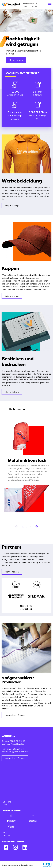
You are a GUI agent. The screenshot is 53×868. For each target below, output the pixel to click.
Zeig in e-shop (12, 206)
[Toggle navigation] (50, 4)
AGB (5, 833)
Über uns (7, 802)
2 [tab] (27, 527)
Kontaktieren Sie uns (15, 715)
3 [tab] (30, 527)
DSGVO (6, 836)
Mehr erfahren (16, 60)
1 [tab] (23, 527)
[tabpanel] (26, 467)
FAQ (5, 805)
